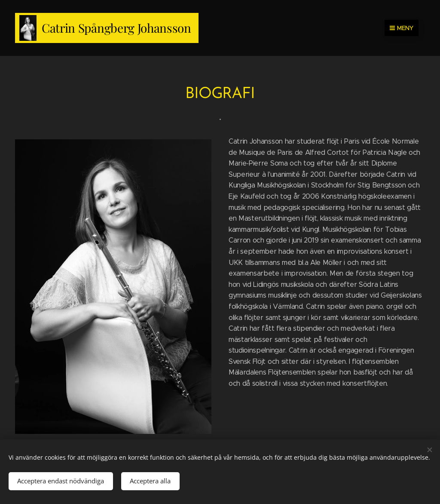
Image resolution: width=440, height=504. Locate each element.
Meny (402, 28)
